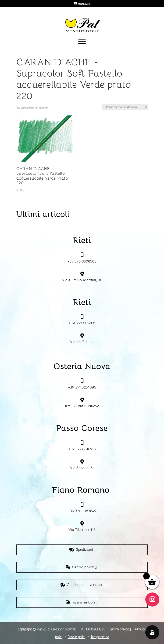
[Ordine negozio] (125, 107)
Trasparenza (100, 637)
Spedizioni (84, 550)
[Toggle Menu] (82, 42)
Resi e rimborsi (84, 602)
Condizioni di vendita (84, 585)
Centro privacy (84, 567)
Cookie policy (77, 637)
